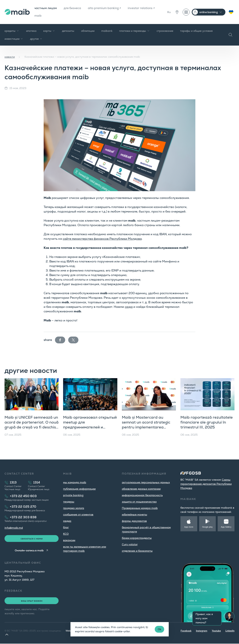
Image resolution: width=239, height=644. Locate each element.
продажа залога (74, 508)
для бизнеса (73, 8)
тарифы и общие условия (196, 31)
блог (66, 528)
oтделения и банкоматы (137, 551)
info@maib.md (14, 528)
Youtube (216, 631)
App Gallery (226, 527)
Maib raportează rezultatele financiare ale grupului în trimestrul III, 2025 (207, 422)
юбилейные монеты (135, 515)
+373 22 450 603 (23, 496)
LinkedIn (230, 631)
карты (49, 31)
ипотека (31, 31)
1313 (13, 483)
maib (72, 16)
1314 (37, 483)
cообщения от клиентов (78, 515)
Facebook (186, 631)
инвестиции (14, 39)
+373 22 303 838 (23, 517)
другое (36, 39)
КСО (66, 534)
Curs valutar (130, 545)
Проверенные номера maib (140, 508)
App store (189, 527)
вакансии (69, 540)
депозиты (68, 31)
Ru (169, 12)
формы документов (134, 521)
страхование (165, 31)
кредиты (12, 31)
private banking (73, 495)
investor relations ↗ (48, 16)
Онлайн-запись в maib (29, 551)
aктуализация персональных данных (146, 483)
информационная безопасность (142, 495)
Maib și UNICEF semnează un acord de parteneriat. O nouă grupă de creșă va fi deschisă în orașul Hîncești (32, 425)
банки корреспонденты (137, 538)
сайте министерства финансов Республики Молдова (102, 239)
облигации (88, 31)
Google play (207, 527)
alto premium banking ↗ (106, 8)
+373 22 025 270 (23, 507)
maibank (107, 31)
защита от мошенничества (139, 502)
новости (10, 57)
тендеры (69, 502)
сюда (129, 307)
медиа (67, 521)
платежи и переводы (135, 31)
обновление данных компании (141, 489)
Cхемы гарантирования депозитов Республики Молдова (206, 484)
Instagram (202, 631)
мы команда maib (75, 483)
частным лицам (45, 8)
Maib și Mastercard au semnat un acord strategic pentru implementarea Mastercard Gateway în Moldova (146, 427)
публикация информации (79, 489)
